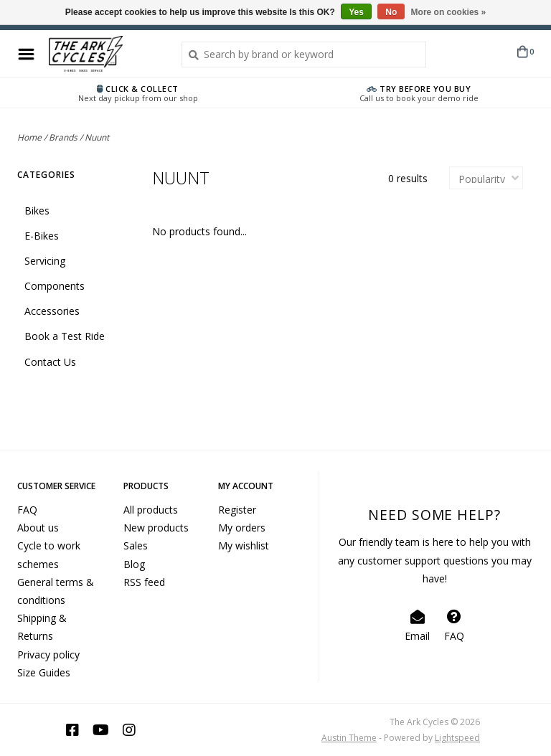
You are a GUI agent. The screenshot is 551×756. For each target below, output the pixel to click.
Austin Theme (349, 738)
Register (237, 510)
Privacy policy (48, 655)
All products (151, 510)
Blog (134, 564)
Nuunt (97, 137)
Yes (356, 12)
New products (156, 528)
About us (38, 528)
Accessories (52, 311)
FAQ (27, 510)
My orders (242, 528)
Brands (63, 137)
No (391, 12)
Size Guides (44, 672)
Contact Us (50, 362)
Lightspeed (457, 738)
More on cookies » (449, 12)
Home (29, 137)
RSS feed (144, 582)
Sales (136, 545)
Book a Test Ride (65, 336)
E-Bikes (42, 236)
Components (55, 286)
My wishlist (244, 545)
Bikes (37, 211)
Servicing (45, 261)
